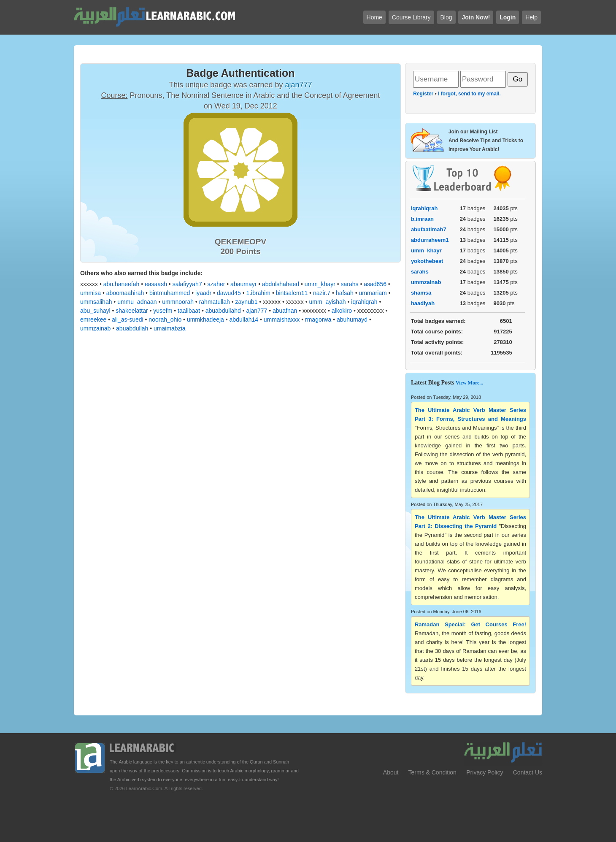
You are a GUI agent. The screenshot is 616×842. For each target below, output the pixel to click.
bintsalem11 (292, 293)
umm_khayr (320, 284)
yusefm (163, 311)
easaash (156, 284)
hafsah (345, 293)
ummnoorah (178, 302)
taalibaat (189, 311)
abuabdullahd (223, 311)
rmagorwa (318, 319)
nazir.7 (322, 293)
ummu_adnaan (137, 302)
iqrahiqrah (364, 302)
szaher (216, 284)
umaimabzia (169, 328)
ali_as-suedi (128, 319)
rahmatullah (215, 302)
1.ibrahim (258, 293)
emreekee (93, 319)
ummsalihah (96, 302)
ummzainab (95, 328)
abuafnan (285, 311)
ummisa (91, 293)
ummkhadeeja (205, 319)
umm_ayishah (327, 302)
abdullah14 (244, 319)
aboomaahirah (125, 293)
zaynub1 (247, 302)
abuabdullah (132, 328)
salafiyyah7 (187, 284)
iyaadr (203, 293)
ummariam (373, 293)
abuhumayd (352, 319)
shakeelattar (132, 311)
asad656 (375, 284)
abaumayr (243, 284)
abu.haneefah (122, 284)
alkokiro (342, 311)
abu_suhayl (95, 311)
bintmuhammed (170, 293)
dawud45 (229, 293)
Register (423, 94)
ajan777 (257, 311)
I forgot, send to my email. (469, 94)
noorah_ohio (165, 319)
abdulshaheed (281, 284)
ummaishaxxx (282, 319)
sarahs (350, 284)
